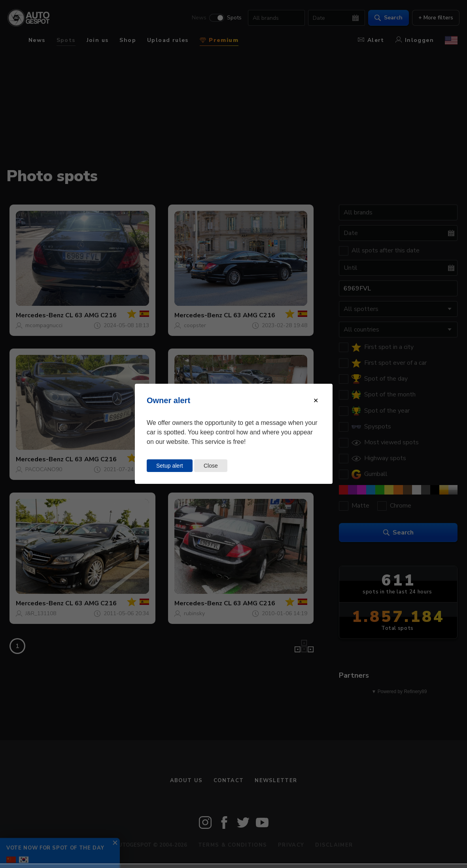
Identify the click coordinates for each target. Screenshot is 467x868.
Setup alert (170, 466)
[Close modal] (316, 401)
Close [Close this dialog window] (211, 466)
